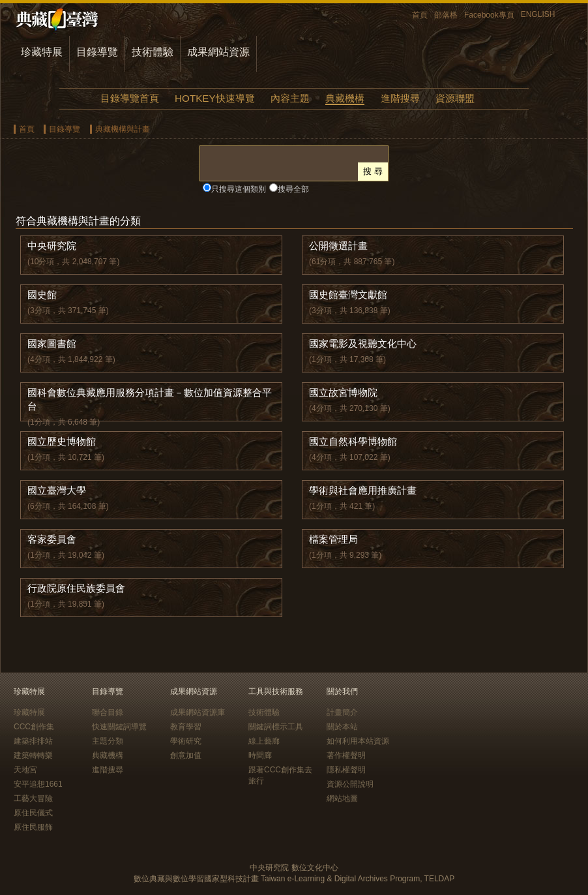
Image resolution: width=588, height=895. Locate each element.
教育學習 (186, 727)
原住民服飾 (33, 827)
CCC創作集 (34, 727)
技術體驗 (153, 52)
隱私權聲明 (346, 770)
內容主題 (290, 98)
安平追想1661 (38, 784)
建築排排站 (33, 741)
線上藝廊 (264, 741)
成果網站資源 (218, 52)
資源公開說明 (350, 784)
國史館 (42, 295)
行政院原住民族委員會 (76, 588)
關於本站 (342, 727)
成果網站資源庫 (198, 712)
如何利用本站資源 (358, 741)
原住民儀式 (33, 813)
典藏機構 (345, 98)
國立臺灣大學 (57, 490)
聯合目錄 (108, 712)
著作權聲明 (346, 755)
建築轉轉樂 (33, 755)
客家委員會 (52, 539)
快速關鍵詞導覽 (119, 727)
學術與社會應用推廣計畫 (363, 490)
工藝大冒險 (33, 798)
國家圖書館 (52, 343)
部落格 (446, 15)
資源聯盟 (455, 98)
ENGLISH (538, 14)
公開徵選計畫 (338, 246)
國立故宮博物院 (343, 392)
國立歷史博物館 (62, 441)
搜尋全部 (293, 189)
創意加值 (186, 755)
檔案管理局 (333, 539)
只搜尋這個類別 (239, 189)
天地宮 (25, 770)
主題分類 (108, 741)
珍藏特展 (42, 52)
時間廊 (260, 755)
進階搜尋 (400, 98)
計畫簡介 (342, 712)
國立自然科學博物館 (353, 441)
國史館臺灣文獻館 (348, 295)
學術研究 (186, 741)
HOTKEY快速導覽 (214, 98)
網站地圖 (342, 798)
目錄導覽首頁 (130, 98)
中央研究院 (52, 246)
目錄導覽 (97, 52)
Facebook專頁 (489, 15)
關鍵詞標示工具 (276, 727)
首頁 (420, 15)
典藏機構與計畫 (123, 129)
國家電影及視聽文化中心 (363, 343)
